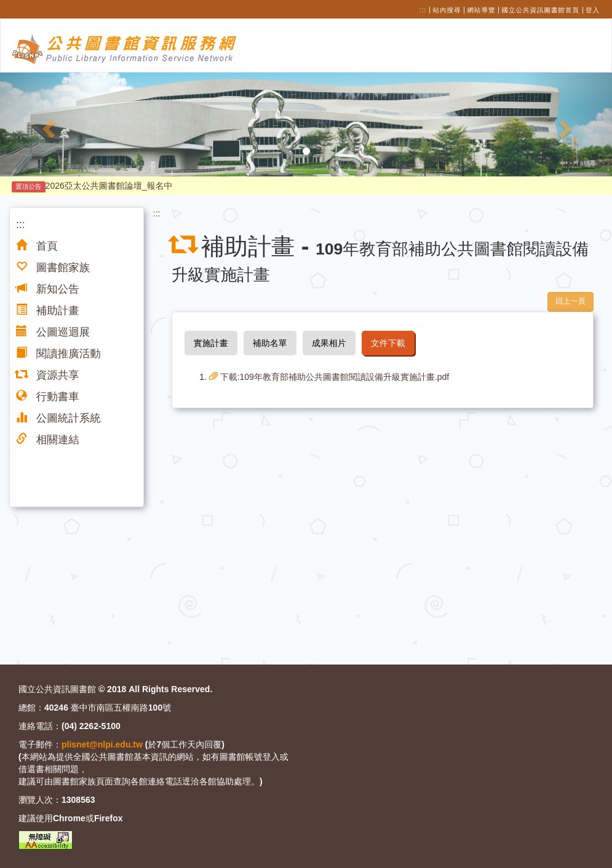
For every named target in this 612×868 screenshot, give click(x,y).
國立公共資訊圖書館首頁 (541, 10)
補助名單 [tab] (270, 343)
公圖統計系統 (58, 418)
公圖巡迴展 (53, 332)
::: (423, 10)
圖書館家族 (53, 267)
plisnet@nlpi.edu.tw (102, 744)
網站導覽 (482, 10)
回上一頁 (570, 301)
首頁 (37, 246)
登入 (593, 10)
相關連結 (48, 440)
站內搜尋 (447, 10)
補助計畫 (48, 310)
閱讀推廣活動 (58, 353)
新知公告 (48, 289)
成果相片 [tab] (329, 343)
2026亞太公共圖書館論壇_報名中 (92, 186)
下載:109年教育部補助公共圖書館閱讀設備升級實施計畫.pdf (329, 377)
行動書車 (48, 397)
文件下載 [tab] (388, 343)
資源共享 (48, 375)
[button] (46, 124)
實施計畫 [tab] (211, 343)
